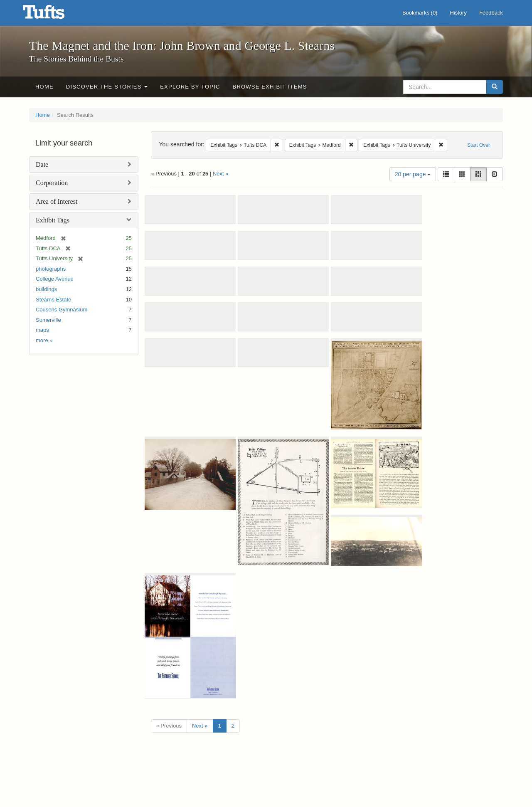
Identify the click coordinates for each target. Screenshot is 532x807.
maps (42, 330)
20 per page (413, 174)
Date (42, 164)
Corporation (52, 183)
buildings (46, 289)
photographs (51, 269)
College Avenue (55, 279)
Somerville (48, 320)
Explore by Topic (190, 87)
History (458, 13)
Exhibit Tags (53, 220)
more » (44, 340)
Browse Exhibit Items (270, 87)
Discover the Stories (107, 87)
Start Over (479, 145)
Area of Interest (57, 201)
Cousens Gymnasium (62, 310)
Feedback (491, 13)
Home (44, 87)
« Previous (169, 726)
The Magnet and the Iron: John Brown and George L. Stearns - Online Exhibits (54, 15)
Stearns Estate (53, 300)
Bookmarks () (420, 13)
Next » (221, 174)
